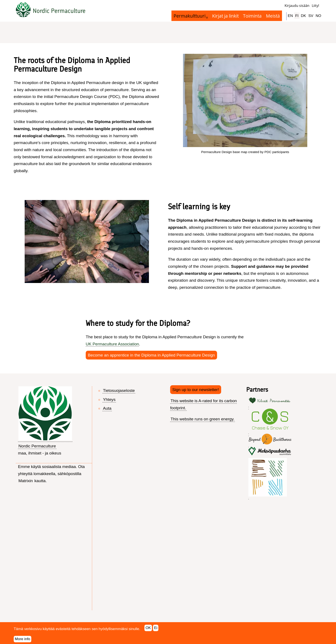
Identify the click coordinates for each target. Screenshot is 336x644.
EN (290, 16)
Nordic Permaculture (59, 11)
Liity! (315, 6)
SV (311, 16)
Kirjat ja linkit (225, 16)
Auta (107, 408)
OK (148, 630)
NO (318, 16)
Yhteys (109, 399)
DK (303, 16)
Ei (156, 630)
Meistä (273, 16)
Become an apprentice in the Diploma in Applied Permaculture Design (151, 355)
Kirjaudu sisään (297, 6)
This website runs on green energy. (202, 419)
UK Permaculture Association (112, 344)
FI (297, 16)
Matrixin (26, 481)
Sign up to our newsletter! (196, 390)
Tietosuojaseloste (119, 390)
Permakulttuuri (190, 16)
